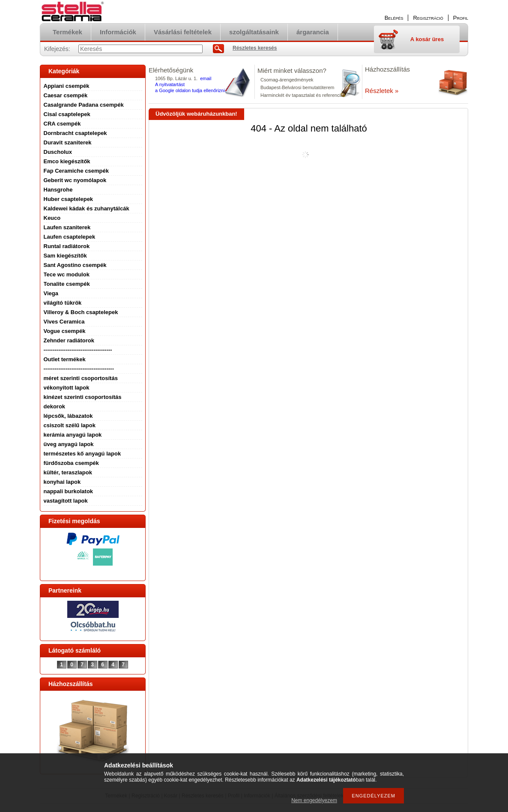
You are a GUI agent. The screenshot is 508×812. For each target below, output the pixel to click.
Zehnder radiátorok (69, 340)
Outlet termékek (65, 359)
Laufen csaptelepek (70, 237)
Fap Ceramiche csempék (76, 171)
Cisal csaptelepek (67, 114)
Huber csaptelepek (69, 199)
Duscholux (58, 152)
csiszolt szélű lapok (70, 425)
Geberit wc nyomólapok (75, 180)
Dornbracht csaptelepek (75, 133)
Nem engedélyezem (314, 800)
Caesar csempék (66, 95)
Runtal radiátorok (67, 246)
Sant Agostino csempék (75, 265)
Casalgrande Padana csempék (84, 105)
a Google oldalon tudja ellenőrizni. (191, 90)
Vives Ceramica (64, 322)
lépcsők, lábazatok (68, 416)
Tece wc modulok (67, 274)
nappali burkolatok (69, 491)
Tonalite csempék (67, 284)
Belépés (394, 18)
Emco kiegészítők (67, 161)
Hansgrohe (58, 190)
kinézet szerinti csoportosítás (83, 397)
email (206, 78)
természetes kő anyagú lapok (82, 454)
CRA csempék (62, 124)
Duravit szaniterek (68, 142)
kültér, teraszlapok (68, 472)
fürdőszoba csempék (71, 463)
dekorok (55, 406)
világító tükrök (63, 303)
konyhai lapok (62, 482)
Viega (51, 293)
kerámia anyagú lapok (73, 435)
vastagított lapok (66, 501)
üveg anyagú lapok (69, 444)
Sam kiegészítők (65, 256)
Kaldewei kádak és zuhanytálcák (87, 208)
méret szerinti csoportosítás (81, 378)
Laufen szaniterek (67, 227)
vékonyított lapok (67, 388)
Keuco (52, 218)
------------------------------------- (78, 350)
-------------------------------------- (79, 369)
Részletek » (382, 91)
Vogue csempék (65, 331)
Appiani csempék (67, 86)
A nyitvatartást (170, 84)
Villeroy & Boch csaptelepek (81, 312)
